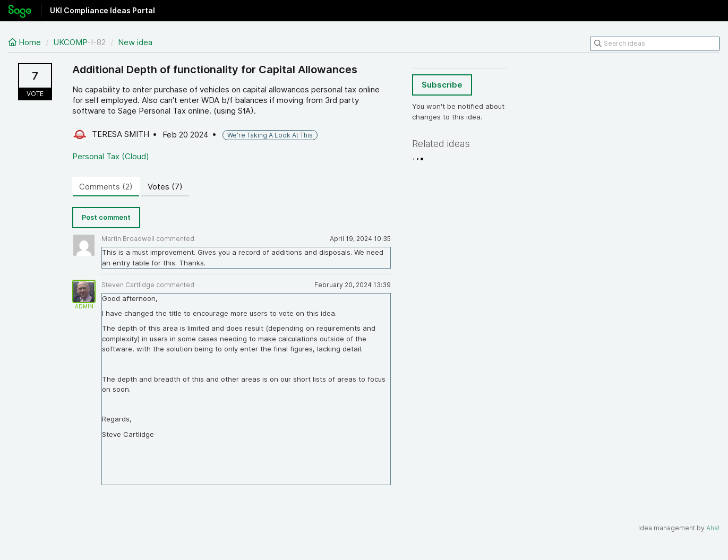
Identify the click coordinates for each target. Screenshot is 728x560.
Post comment (106, 217)
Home (26, 42)
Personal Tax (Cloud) (111, 156)
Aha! (713, 528)
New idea (135, 42)
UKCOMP (70, 42)
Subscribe (442, 85)
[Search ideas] (655, 44)
